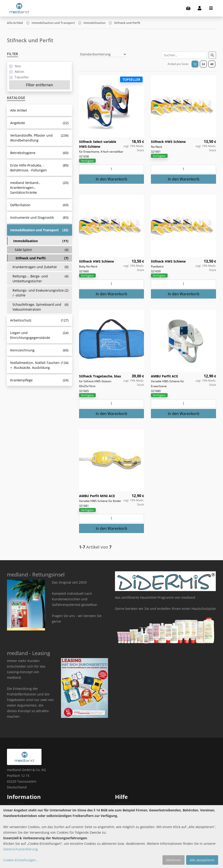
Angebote (39, 123)
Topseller (22, 77)
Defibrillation (39, 205)
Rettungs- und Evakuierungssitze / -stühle (40, 293)
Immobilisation (94, 23)
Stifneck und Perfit (127, 23)
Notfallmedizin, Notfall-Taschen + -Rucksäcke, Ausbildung (39, 365)
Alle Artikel (15, 23)
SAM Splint (42, 250)
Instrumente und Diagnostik (39, 217)
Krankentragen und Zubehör (40, 267)
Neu (18, 66)
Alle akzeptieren (202, 860)
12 (195, 64)
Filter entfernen (40, 85)
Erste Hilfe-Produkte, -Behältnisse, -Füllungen (39, 168)
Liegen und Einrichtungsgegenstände (39, 335)
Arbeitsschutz (39, 320)
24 (203, 64)
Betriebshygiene (39, 153)
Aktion (19, 72)
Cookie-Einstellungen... (21, 860)
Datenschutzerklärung (21, 849)
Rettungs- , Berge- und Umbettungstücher (40, 279)
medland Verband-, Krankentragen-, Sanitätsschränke (39, 188)
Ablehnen (174, 860)
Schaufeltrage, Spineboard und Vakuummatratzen (40, 307)
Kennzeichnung (39, 350)
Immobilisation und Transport (53, 23)
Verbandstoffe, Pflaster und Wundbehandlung (39, 138)
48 (212, 64)
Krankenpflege (39, 380)
